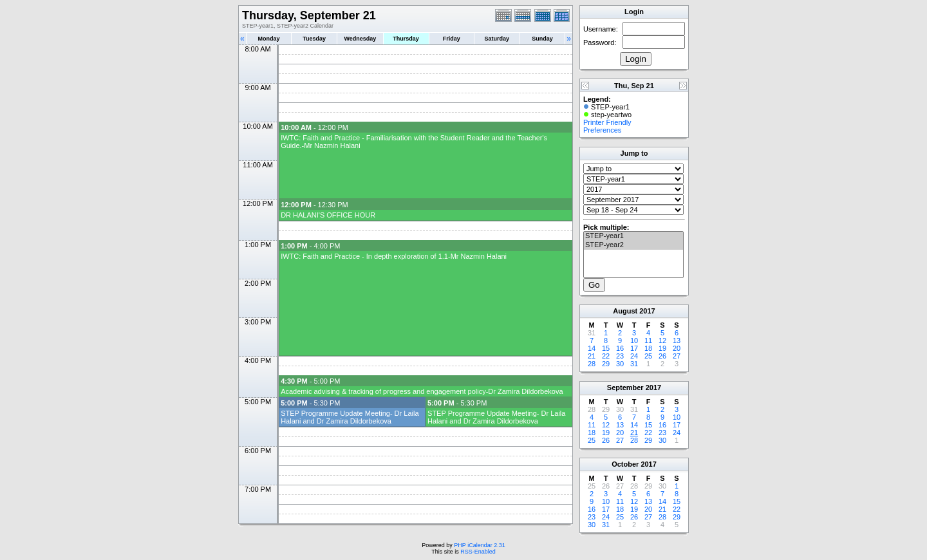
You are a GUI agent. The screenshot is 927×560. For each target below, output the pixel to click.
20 (677, 348)
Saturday (497, 39)
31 (634, 364)
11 (648, 341)
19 (662, 348)
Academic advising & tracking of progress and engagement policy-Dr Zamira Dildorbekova (422, 391)
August (625, 311)
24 (634, 356)
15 (606, 348)
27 (677, 356)
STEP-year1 (633, 236)
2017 (647, 311)
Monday (269, 39)
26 (662, 356)
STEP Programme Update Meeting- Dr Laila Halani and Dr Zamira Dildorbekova (350, 417)
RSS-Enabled (478, 552)
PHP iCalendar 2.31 (479, 545)
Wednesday (360, 39)
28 (592, 364)
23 (620, 356)
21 (592, 356)
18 (648, 348)
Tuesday (314, 39)
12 (662, 341)
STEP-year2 (633, 245)
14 (592, 348)
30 (620, 364)
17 (634, 348)
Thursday (406, 39)
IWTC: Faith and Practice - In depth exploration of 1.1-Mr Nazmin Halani (394, 256)
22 (606, 356)
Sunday (542, 39)
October (625, 464)
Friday (452, 39)
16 (620, 348)
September (625, 387)
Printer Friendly (607, 122)
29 (606, 364)
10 (634, 341)
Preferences (602, 130)
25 (648, 356)
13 (677, 341)
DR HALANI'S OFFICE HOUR (328, 215)
